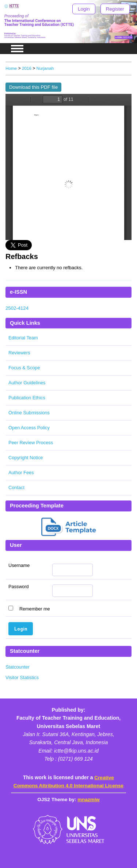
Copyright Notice (26, 458)
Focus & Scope (24, 368)
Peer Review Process (31, 443)
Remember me (35, 609)
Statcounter (18, 667)
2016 (27, 68)
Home (11, 68)
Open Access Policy (29, 428)
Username (19, 566)
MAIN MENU (17, 49)
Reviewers (19, 353)
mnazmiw (88, 800)
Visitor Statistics (22, 677)
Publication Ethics (27, 398)
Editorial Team (23, 338)
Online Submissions (29, 413)
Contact (16, 488)
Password (19, 587)
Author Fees (21, 473)
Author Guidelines (27, 383)
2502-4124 (17, 308)
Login (84, 9)
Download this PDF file (33, 87)
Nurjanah (45, 68)
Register (115, 9)
